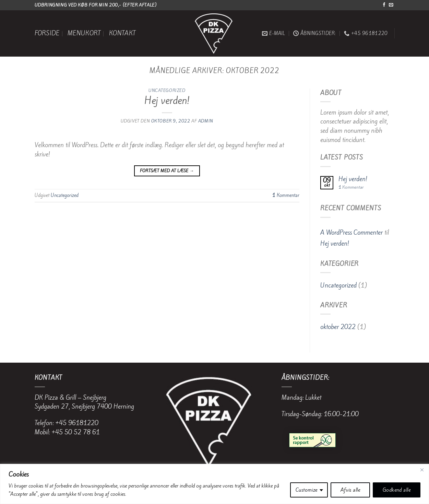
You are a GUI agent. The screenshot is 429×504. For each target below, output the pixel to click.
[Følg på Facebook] (384, 5)
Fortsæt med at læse (167, 171)
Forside (47, 33)
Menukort (84, 33)
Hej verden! (167, 101)
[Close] (422, 470)
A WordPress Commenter (351, 233)
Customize (307, 490)
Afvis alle (350, 490)
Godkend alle (397, 490)
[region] (214, 484)
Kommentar (286, 195)
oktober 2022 (338, 327)
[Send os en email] (391, 5)
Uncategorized (167, 90)
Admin (206, 121)
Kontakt (122, 33)
